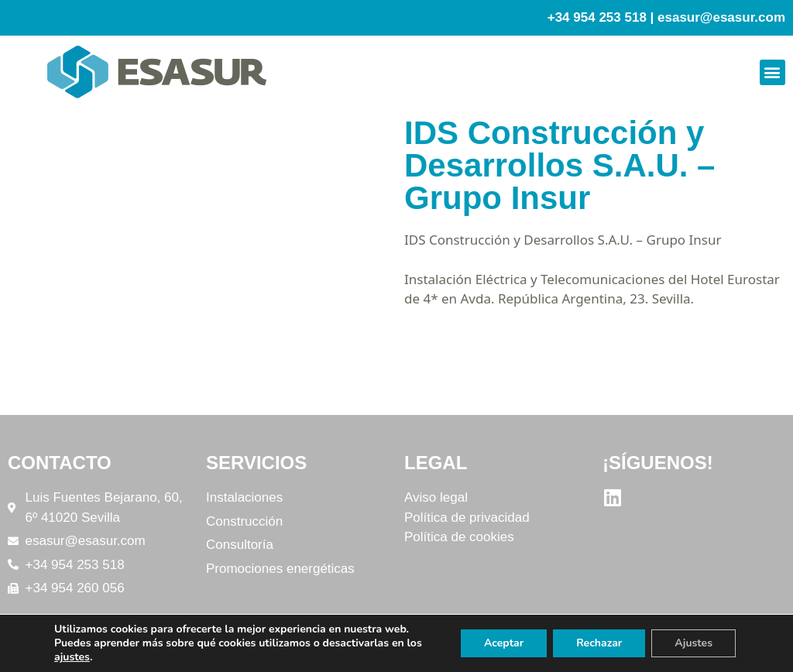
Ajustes (693, 643)
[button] (772, 72)
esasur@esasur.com (721, 17)
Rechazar (599, 643)
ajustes (72, 657)
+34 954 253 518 (597, 17)
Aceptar (504, 643)
